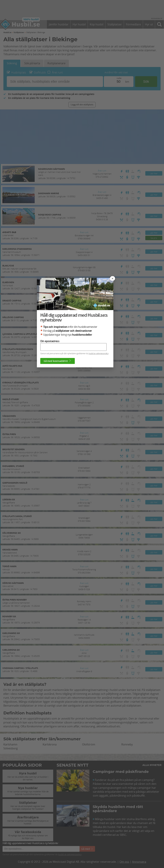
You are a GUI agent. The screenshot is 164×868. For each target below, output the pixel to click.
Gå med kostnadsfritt (72, 474)
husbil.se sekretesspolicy (113, 467)
